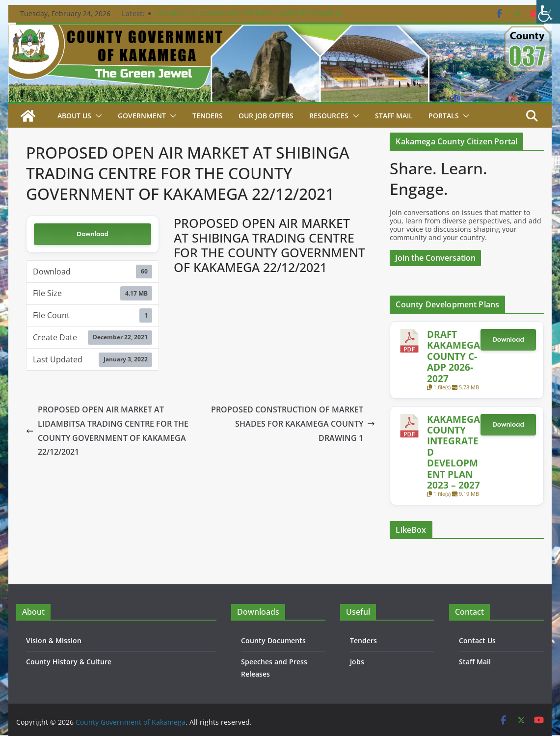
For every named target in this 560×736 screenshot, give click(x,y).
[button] (97, 116)
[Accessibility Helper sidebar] (548, 12)
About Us (74, 116)
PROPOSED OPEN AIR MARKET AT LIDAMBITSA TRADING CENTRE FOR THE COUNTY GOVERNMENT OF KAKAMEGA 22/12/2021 (107, 431)
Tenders (208, 116)
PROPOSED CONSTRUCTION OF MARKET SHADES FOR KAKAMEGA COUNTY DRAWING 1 (293, 424)
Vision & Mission (54, 641)
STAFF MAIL (394, 116)
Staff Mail (475, 662)
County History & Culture (69, 662)
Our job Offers (266, 116)
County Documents (273, 641)
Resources (329, 116)
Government (142, 116)
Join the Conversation (435, 258)
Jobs (357, 662)
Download (93, 234)
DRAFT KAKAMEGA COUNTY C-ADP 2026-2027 (453, 356)
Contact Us (477, 641)
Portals (444, 116)
